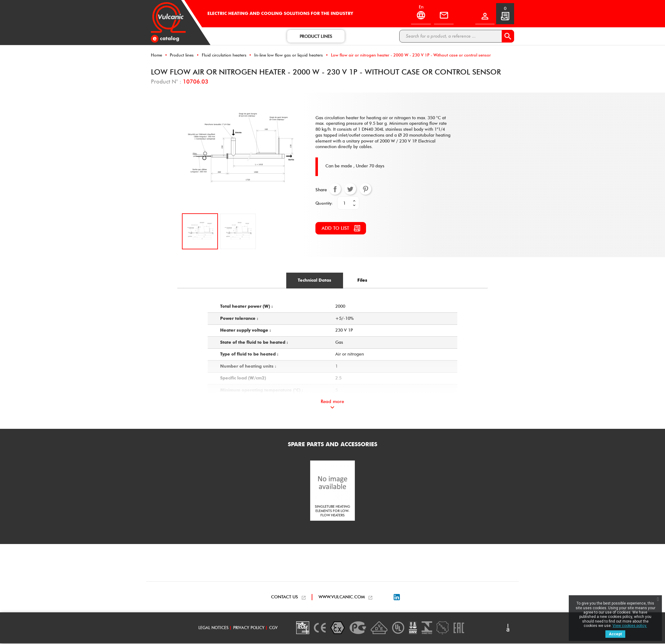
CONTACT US (285, 598)
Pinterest (365, 189)
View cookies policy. (630, 626)
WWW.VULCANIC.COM (342, 598)
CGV (273, 628)
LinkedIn (397, 598)
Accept (615, 634)
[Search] (457, 36)
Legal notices (213, 628)
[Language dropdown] (419, 14)
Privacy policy (249, 628)
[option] (332, 492)
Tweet (350, 189)
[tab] (314, 281)
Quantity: (324, 203)
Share (335, 189)
